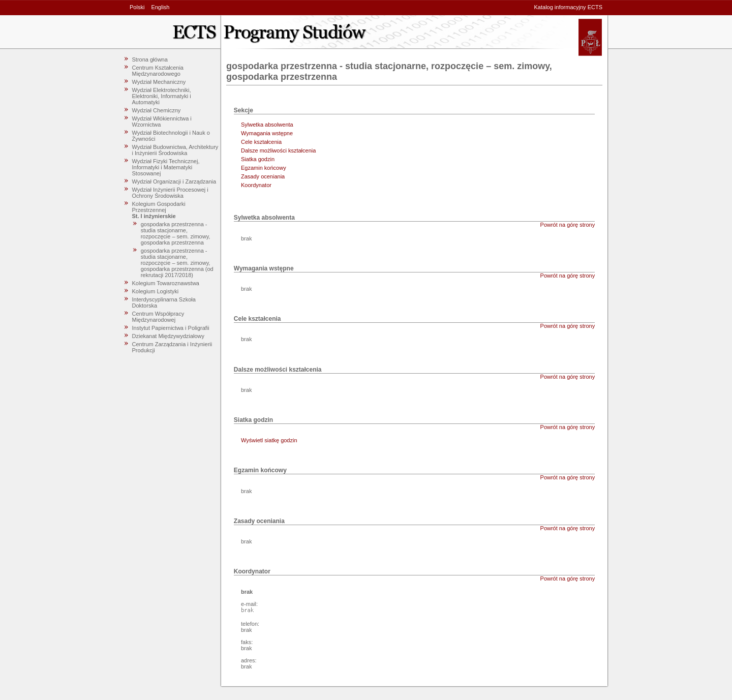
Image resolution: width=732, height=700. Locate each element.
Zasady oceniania (263, 176)
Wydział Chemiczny (157, 110)
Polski (137, 7)
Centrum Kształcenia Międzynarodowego (158, 71)
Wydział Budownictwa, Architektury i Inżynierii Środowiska (175, 150)
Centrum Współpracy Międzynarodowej (158, 317)
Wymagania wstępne (267, 133)
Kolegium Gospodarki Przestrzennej (159, 207)
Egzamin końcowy (264, 168)
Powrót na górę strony (568, 225)
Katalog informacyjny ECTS (569, 7)
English (160, 7)
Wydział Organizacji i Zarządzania (174, 181)
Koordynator (256, 185)
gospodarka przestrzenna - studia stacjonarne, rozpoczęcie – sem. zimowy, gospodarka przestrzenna (176, 233)
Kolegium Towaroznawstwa (166, 283)
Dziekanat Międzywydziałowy (168, 336)
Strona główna (150, 59)
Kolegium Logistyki (156, 291)
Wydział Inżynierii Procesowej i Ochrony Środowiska (170, 193)
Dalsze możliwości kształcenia (278, 150)
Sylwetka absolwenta (267, 125)
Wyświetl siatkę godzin (269, 440)
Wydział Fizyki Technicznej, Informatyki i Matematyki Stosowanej (166, 167)
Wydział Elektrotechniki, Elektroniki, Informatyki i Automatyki (162, 96)
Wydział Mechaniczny (159, 82)
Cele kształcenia (261, 142)
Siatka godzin (258, 159)
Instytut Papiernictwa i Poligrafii (171, 328)
